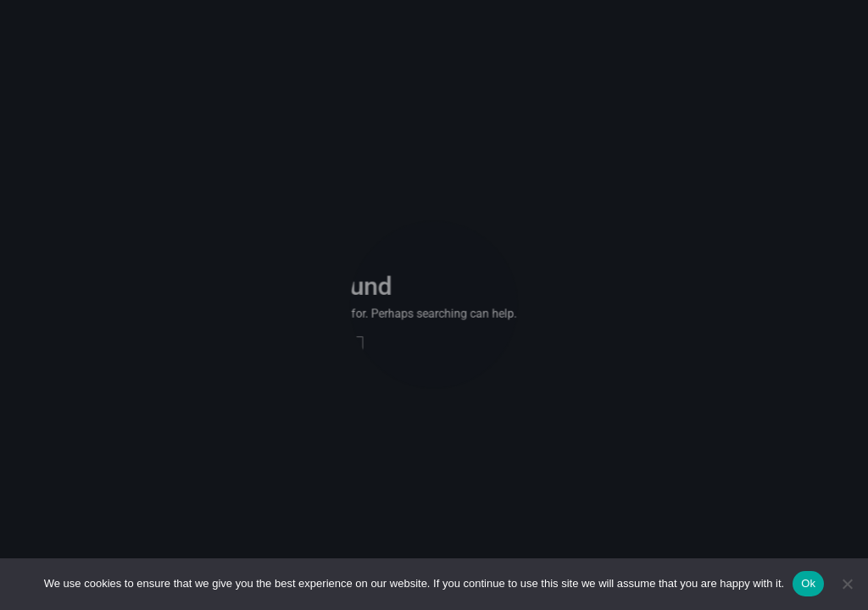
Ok (808, 583)
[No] (847, 584)
